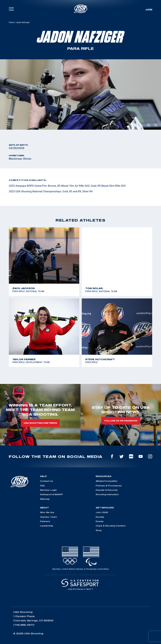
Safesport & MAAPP (51, 494)
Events (100, 521)
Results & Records (107, 490)
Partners (45, 521)
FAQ (42, 486)
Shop (99, 530)
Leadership (47, 526)
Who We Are (47, 512)
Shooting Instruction (107, 494)
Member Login (48, 490)
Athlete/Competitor (107, 481)
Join (149, 10)
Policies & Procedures (109, 486)
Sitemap (45, 499)
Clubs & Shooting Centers (111, 526)
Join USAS (102, 512)
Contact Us (47, 481)
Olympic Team (49, 517)
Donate (100, 517)
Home (11, 22)
